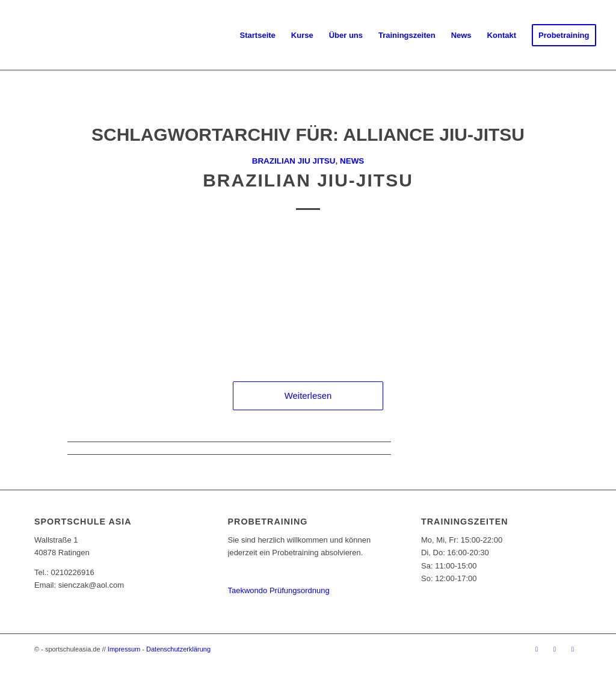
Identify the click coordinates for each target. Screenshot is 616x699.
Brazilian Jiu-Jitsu (308, 180)
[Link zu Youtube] (573, 649)
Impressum (124, 649)
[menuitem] (258, 35)
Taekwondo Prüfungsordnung (279, 590)
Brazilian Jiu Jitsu (294, 161)
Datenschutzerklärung (178, 649)
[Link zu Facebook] (537, 649)
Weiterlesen (308, 396)
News (352, 161)
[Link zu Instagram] (555, 649)
